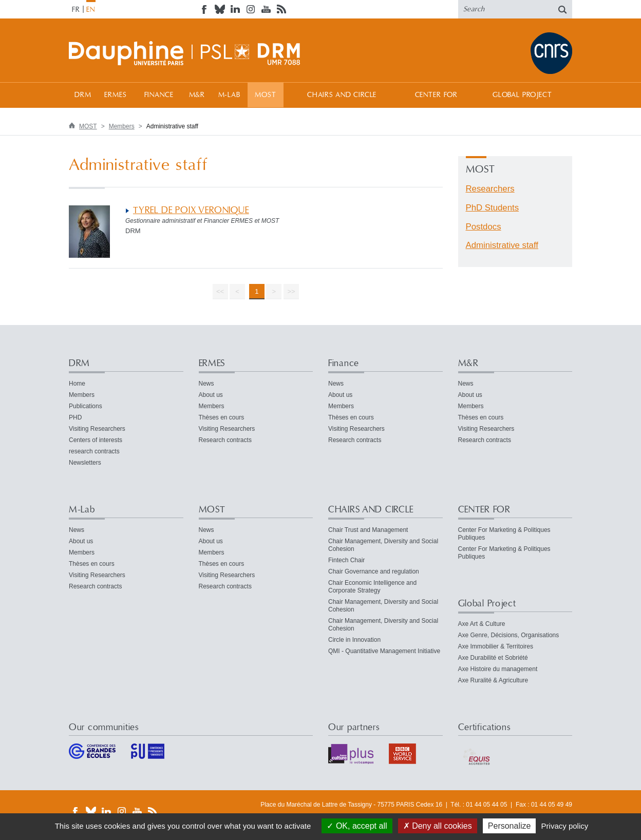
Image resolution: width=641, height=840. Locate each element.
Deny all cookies (438, 826)
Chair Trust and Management (368, 530)
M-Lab (229, 95)
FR (76, 10)
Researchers (490, 189)
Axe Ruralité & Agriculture (493, 680)
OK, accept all (357, 826)
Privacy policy (565, 826)
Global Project (522, 95)
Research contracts (225, 440)
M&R (197, 95)
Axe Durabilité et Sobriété (493, 658)
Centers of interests (96, 440)
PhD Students (493, 208)
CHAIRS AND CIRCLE (342, 95)
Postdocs (484, 227)
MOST (265, 95)
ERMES (115, 95)
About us (211, 395)
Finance (159, 95)
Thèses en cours (222, 417)
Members (122, 126)
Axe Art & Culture (482, 624)
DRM (83, 95)
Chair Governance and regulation (374, 571)
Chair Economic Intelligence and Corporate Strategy (372, 587)
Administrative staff (502, 245)
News (206, 384)
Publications (86, 406)
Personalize (510, 826)
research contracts (94, 451)
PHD (75, 417)
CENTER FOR (436, 95)
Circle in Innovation (354, 640)
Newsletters (85, 463)
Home (77, 384)
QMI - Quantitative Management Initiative (384, 651)
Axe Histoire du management (498, 669)
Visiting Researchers (97, 429)
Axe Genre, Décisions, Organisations (509, 635)
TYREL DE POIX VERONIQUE (191, 210)
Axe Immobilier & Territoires (496, 646)
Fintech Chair (346, 560)
